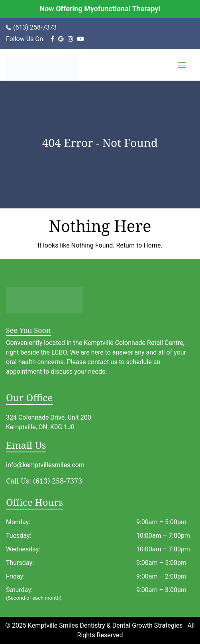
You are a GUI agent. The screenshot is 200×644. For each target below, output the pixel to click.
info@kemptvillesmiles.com (45, 465)
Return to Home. (139, 245)
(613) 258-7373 (35, 27)
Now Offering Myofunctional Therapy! (100, 9)
